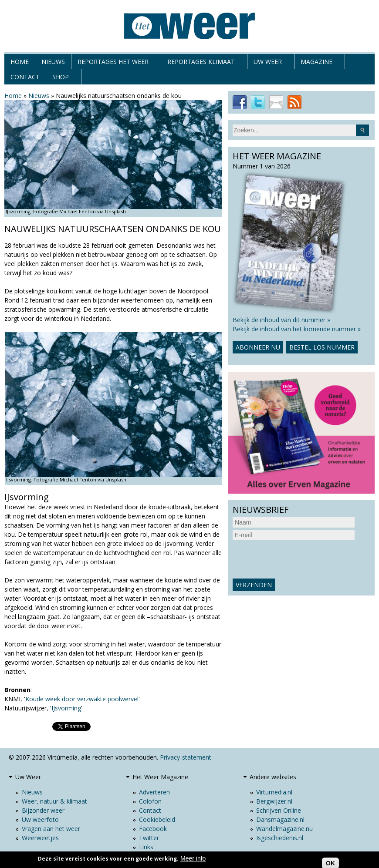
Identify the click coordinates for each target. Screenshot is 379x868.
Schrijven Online (279, 810)
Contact (25, 77)
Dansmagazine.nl (280, 819)
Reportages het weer (113, 63)
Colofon (150, 801)
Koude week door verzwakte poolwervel (82, 699)
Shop (61, 79)
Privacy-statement (186, 757)
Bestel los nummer (322, 347)
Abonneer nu (258, 347)
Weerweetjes (40, 838)
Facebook (153, 829)
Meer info (193, 858)
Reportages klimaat (201, 63)
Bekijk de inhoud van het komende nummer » (297, 329)
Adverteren (154, 792)
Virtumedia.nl (274, 792)
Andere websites (273, 777)
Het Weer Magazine (160, 777)
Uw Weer (268, 63)
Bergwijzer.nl (274, 801)
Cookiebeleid (157, 819)
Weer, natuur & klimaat (54, 801)
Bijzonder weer (43, 810)
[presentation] (299, 559)
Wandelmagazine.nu (284, 829)
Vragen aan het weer (51, 829)
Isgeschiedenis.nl (280, 838)
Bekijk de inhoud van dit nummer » (281, 320)
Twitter (149, 838)
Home (20, 62)
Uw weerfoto (40, 819)
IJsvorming (66, 708)
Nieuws (53, 62)
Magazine (316, 63)
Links (146, 847)
